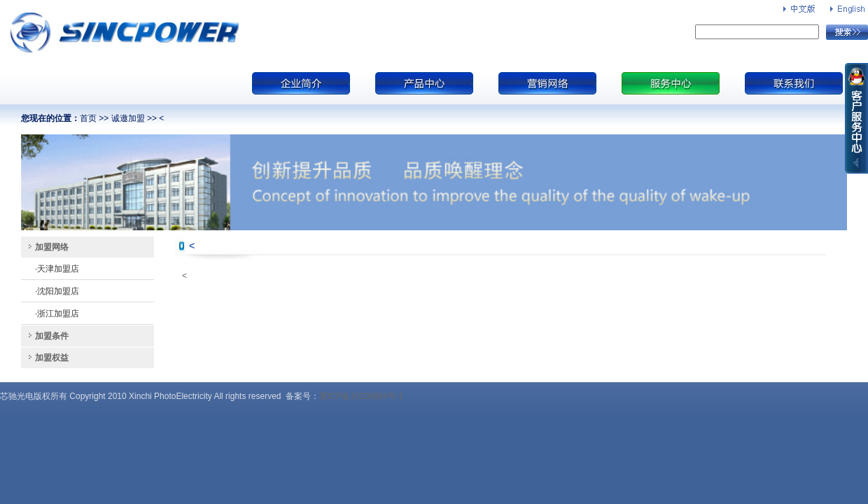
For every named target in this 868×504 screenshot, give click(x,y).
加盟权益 (52, 358)
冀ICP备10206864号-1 (361, 396)
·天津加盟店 (57, 269)
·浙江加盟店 (57, 314)
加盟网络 (52, 247)
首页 (88, 118)
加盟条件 (52, 336)
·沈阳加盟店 (57, 291)
